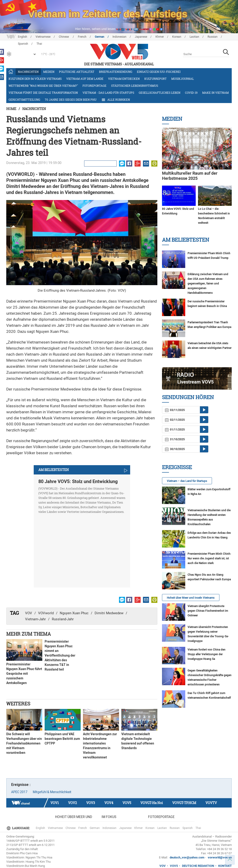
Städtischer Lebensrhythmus (135, 86)
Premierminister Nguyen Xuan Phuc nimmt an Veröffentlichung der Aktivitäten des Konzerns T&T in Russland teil (60, 655)
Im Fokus (109, 817)
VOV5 (127, 803)
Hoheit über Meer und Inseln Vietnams (191, 598)
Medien (49, 72)
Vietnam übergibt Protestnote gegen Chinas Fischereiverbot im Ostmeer (208, 611)
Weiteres (18, 704)
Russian (213, 37)
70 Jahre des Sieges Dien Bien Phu (71, 100)
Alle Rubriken (116, 100)
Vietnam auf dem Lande (85, 79)
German (100, 37)
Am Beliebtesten (186, 240)
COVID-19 (191, 93)
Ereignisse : (21, 785)
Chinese (64, 37)
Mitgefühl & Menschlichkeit (52, 792)
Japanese (141, 37)
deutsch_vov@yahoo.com (187, 857)
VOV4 (109, 803)
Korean (177, 37)
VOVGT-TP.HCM (184, 803)
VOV (29, 613)
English (23, 37)
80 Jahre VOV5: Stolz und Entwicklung (78, 481)
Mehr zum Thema (29, 634)
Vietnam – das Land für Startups (187, 481)
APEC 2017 (19, 792)
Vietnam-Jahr (35, 619)
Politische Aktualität (77, 72)
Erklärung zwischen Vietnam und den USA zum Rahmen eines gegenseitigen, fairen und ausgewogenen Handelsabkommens (208, 284)
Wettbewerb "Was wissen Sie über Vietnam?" (43, 86)
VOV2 (73, 803)
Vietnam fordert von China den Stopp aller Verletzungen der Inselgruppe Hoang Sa (207, 654)
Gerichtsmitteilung (24, 100)
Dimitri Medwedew (109, 613)
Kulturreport (155, 79)
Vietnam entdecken (124, 79)
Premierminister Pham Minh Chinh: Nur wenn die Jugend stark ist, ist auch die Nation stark (209, 558)
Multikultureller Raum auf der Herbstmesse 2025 (190, 176)
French (82, 37)
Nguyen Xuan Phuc (74, 613)
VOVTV (211, 803)
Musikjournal (183, 79)
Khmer (160, 37)
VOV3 (91, 803)
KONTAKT (225, 866)
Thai (198, 828)
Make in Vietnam (215, 93)
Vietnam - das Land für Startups (108, 93)
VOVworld (46, 613)
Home (11, 109)
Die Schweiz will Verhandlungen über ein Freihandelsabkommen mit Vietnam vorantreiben (24, 743)
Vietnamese (43, 37)
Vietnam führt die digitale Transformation (43, 93)
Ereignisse (177, 467)
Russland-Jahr (63, 619)
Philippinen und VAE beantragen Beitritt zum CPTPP (62, 739)
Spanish (188, 828)
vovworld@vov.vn (220, 857)
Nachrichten (28, 72)
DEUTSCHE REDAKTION (198, 866)
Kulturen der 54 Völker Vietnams (35, 79)
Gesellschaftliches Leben (160, 93)
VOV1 (55, 803)
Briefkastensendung (116, 72)
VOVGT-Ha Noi (152, 803)
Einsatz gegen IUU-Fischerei (159, 72)
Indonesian (119, 37)
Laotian (194, 37)
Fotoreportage (94, 86)
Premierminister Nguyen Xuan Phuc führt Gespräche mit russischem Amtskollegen (24, 674)
